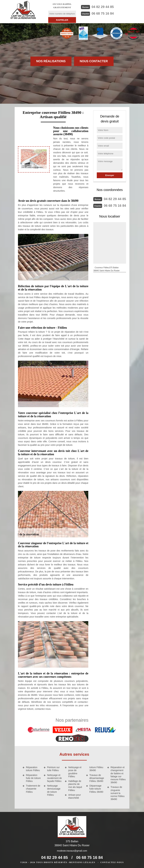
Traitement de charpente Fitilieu (33, 789)
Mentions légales (82, 862)
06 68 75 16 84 (103, 13)
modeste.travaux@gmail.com (72, 851)
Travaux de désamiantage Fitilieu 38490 (97, 778)
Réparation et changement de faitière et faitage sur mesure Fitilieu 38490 (118, 775)
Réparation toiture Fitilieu (33, 769)
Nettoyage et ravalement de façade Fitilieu (54, 778)
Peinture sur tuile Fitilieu (53, 769)
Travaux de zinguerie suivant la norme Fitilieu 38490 (118, 793)
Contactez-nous (112, 862)
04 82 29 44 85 (103, 7)
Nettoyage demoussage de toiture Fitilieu (54, 790)
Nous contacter (94, 61)
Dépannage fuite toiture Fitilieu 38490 (96, 789)
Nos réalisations (51, 61)
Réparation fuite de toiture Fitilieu (33, 778)
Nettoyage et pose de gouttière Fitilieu (75, 772)
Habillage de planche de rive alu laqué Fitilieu (75, 786)
